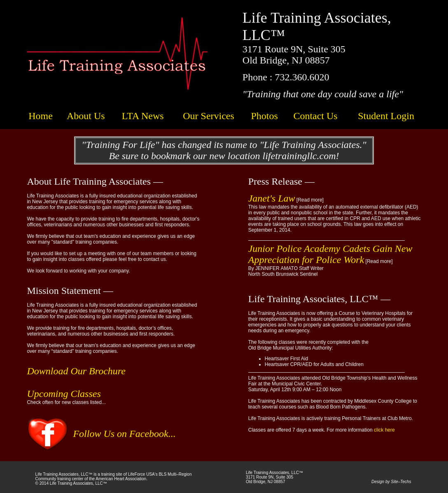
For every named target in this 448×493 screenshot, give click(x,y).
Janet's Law (272, 198)
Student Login (386, 116)
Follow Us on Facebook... (124, 434)
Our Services (209, 116)
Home (41, 116)
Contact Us (315, 116)
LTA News (143, 116)
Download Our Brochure (76, 371)
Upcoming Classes (64, 394)
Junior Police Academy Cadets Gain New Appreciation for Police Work (330, 254)
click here (384, 430)
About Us (86, 116)
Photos (264, 116)
